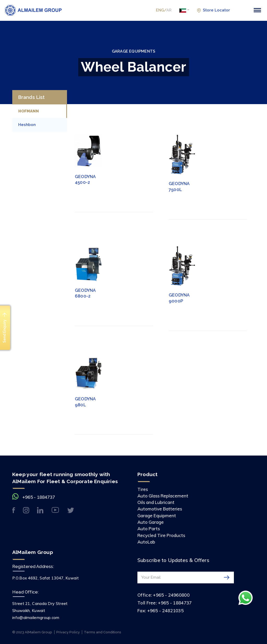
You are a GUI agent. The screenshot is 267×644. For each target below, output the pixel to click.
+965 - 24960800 (171, 595)
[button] (184, 10)
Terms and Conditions (103, 632)
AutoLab (146, 542)
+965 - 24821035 (166, 611)
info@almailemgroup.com (36, 618)
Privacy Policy (68, 632)
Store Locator (213, 10)
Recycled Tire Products (161, 535)
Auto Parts (149, 529)
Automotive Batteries (160, 509)
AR (169, 10)
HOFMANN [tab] (29, 111)
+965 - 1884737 (39, 497)
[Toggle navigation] (257, 10)
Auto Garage (151, 522)
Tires (143, 489)
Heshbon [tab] (27, 125)
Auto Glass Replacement (163, 496)
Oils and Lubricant (156, 502)
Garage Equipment (157, 516)
